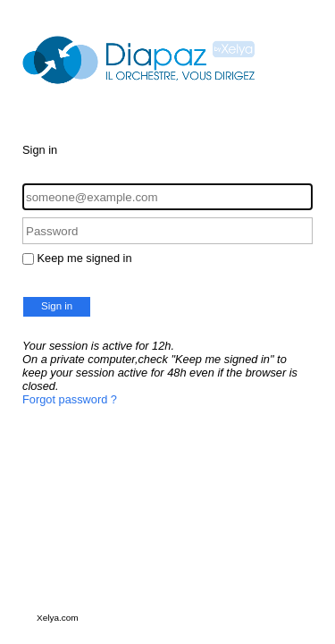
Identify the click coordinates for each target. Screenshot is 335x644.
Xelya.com (58, 618)
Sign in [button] (57, 306)
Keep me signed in (85, 258)
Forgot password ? (70, 399)
